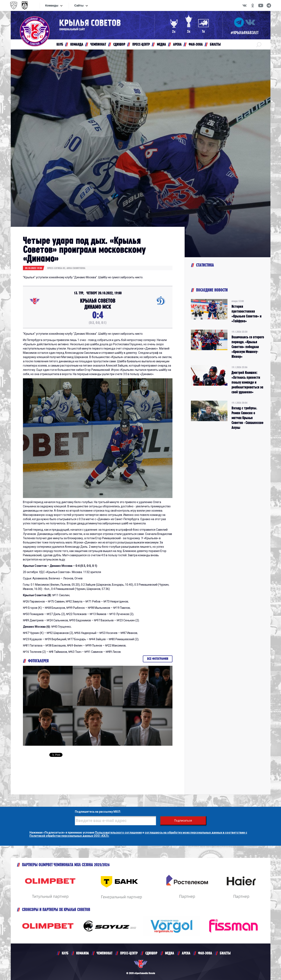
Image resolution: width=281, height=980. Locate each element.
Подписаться (183, 821)
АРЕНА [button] (177, 44)
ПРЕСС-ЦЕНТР (129, 953)
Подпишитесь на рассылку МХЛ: (98, 812)
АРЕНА (186, 953)
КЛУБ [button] (60, 44)
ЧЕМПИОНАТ (104, 953)
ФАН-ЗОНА (205, 953)
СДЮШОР (151, 953)
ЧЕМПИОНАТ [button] (98, 44)
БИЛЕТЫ (225, 953)
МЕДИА (170, 953)
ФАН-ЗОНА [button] (196, 44)
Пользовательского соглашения (118, 833)
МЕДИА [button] (161, 44)
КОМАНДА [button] (77, 44)
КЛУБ (65, 953)
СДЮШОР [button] (119, 44)
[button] (259, 44)
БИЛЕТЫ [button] (215, 44)
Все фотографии (158, 659)
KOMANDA (82, 953)
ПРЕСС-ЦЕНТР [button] (141, 44)
